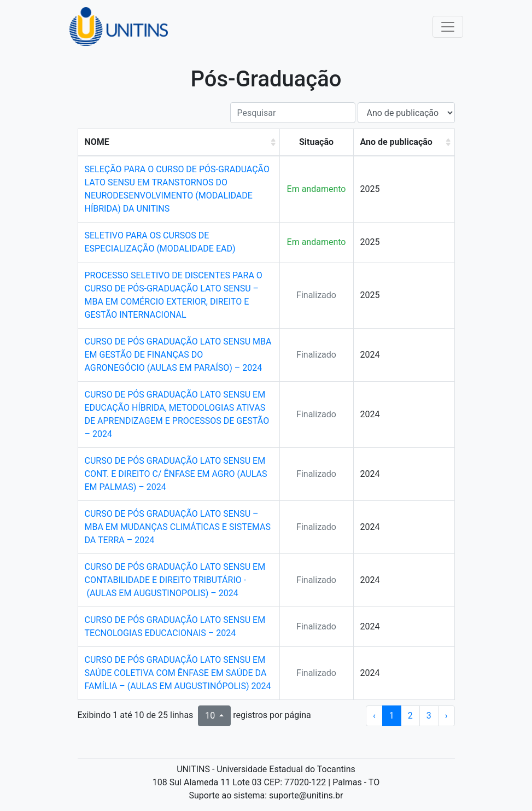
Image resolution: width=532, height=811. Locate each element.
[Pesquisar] (293, 113)
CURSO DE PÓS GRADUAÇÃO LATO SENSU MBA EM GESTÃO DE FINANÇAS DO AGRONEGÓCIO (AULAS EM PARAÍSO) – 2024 (178, 355)
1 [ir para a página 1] (392, 716)
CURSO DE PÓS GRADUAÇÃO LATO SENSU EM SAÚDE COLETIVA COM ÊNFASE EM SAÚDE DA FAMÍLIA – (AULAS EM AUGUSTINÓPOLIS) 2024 (178, 673)
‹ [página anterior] (374, 716)
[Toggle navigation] (448, 27)
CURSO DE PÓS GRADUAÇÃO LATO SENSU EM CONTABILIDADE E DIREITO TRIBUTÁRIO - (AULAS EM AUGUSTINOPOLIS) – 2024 (175, 580)
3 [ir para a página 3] (429, 716)
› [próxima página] (446, 716)
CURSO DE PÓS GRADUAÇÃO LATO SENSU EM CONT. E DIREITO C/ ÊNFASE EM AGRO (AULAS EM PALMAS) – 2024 (176, 474)
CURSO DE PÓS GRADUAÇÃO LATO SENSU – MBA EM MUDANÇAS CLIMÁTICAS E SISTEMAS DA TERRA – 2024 (178, 527)
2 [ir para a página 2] (410, 716)
